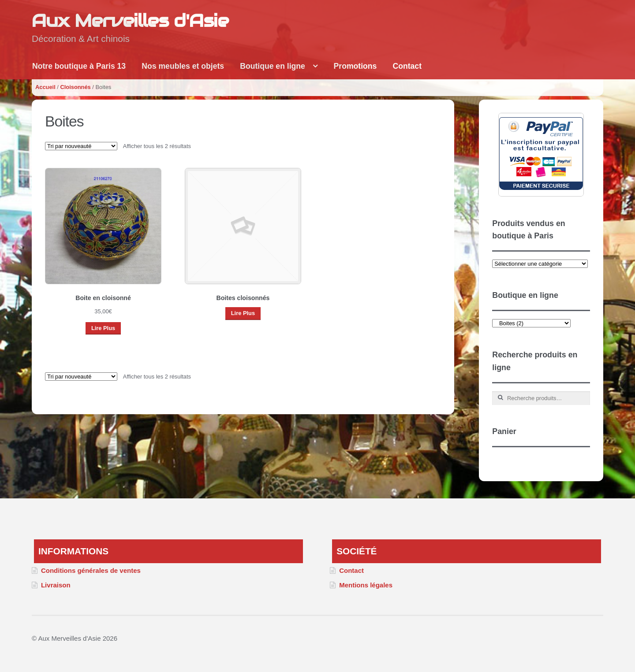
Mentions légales (366, 585)
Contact (407, 66)
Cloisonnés (75, 87)
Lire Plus (103, 328)
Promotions (355, 66)
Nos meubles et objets (183, 66)
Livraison (56, 585)
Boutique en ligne (273, 66)
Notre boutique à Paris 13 (79, 66)
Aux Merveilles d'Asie (130, 20)
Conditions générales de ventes (91, 570)
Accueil (45, 87)
